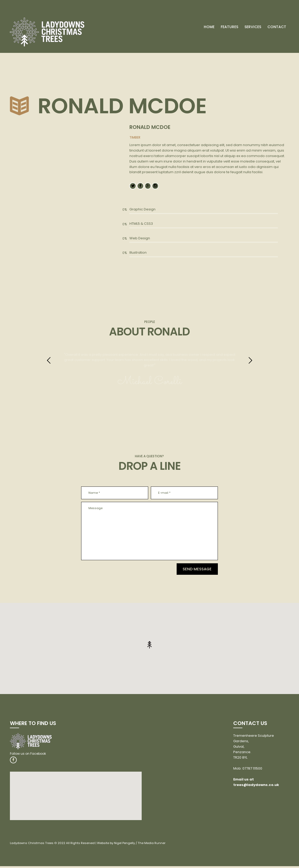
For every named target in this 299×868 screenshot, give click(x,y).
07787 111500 (252, 770)
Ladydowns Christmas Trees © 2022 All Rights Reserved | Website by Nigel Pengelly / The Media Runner (91, 845)
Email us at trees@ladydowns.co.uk (256, 784)
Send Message (192, 570)
